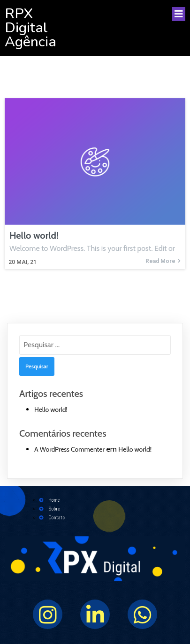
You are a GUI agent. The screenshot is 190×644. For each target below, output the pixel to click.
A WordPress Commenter (69, 449)
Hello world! (51, 410)
